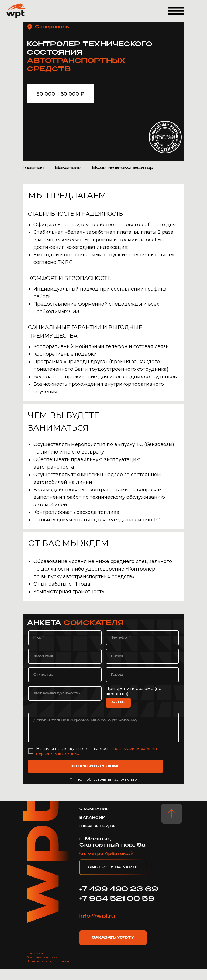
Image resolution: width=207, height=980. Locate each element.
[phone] (142, 638)
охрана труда (97, 826)
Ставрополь (52, 27)
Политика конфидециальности (48, 961)
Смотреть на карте (113, 867)
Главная (33, 168)
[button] (176, 11)
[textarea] (103, 728)
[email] (142, 656)
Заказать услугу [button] (113, 938)
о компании (94, 809)
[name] (65, 638)
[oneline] (142, 675)
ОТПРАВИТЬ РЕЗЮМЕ (96, 766)
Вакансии (68, 168)
